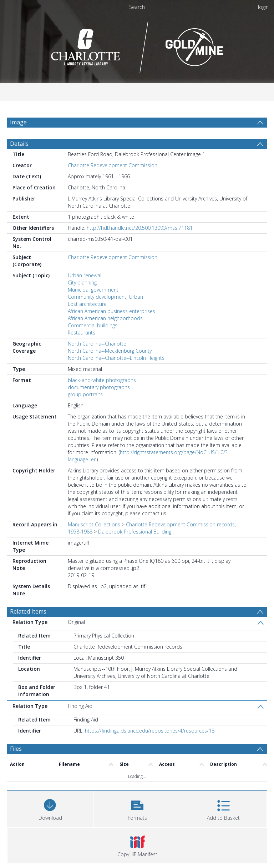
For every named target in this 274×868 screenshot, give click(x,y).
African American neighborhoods (105, 318)
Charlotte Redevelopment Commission (113, 165)
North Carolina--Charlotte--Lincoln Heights (116, 358)
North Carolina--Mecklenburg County (110, 351)
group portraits (85, 394)
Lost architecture (87, 304)
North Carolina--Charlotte (97, 344)
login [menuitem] (263, 7)
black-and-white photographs (102, 380)
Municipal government (93, 290)
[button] (137, 808)
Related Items (28, 611)
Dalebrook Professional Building (135, 532)
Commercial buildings (93, 325)
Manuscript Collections (94, 524)
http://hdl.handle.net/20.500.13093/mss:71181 (140, 228)
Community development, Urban (105, 297)
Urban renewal (85, 275)
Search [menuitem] (137, 7)
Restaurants (82, 333)
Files (16, 749)
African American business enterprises (111, 311)
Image (18, 122)
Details (19, 144)
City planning (82, 282)
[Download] (50, 808)
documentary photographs (99, 387)
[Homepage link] (137, 45)
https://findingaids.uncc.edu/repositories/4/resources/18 (150, 731)
